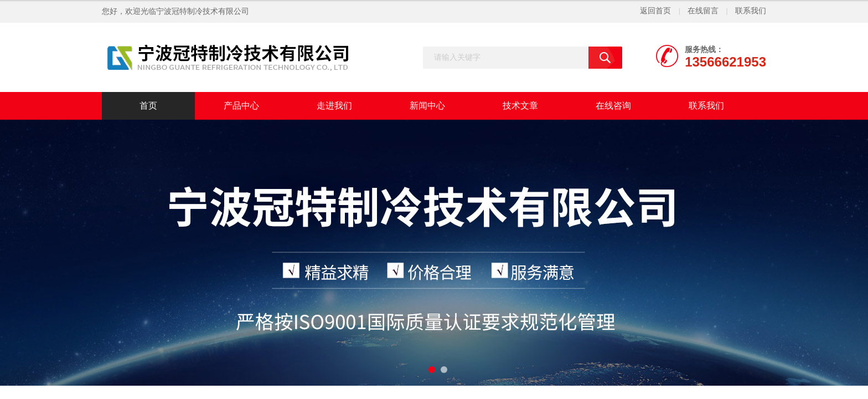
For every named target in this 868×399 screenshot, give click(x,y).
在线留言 (703, 11)
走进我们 (334, 106)
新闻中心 (427, 106)
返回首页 (655, 11)
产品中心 (241, 106)
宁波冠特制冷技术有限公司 (203, 11)
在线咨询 (613, 106)
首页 (148, 106)
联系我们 (751, 11)
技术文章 (520, 106)
